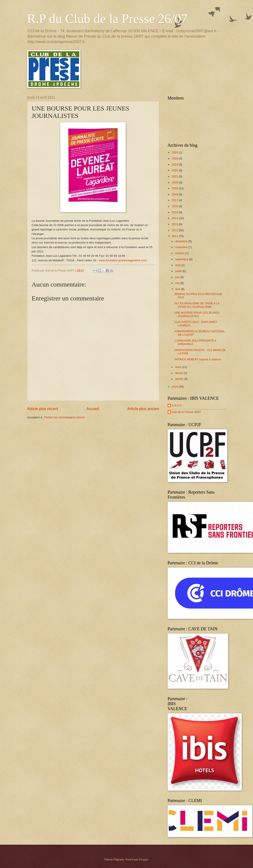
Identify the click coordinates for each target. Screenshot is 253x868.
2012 (175, 230)
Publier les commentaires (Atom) (65, 417)
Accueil (93, 409)
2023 (175, 164)
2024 (175, 158)
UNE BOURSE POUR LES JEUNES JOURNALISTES (197, 314)
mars (179, 367)
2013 (175, 224)
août (178, 265)
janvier (180, 379)
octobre (180, 253)
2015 (175, 212)
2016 (175, 206)
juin (178, 277)
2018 (175, 194)
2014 (175, 218)
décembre (182, 241)
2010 (175, 387)
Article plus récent (43, 409)
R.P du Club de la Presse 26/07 (107, 19)
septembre (182, 259)
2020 (175, 182)
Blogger (144, 859)
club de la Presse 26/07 (187, 412)
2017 (175, 200)
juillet (179, 271)
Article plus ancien (143, 409)
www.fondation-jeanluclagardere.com (123, 260)
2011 (175, 236)
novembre (182, 247)
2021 (175, 176)
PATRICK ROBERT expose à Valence (198, 359)
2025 (175, 152)
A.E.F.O (177, 405)
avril (178, 289)
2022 (175, 170)
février (179, 373)
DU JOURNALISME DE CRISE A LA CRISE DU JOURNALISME (197, 305)
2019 (175, 188)
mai (178, 283)
